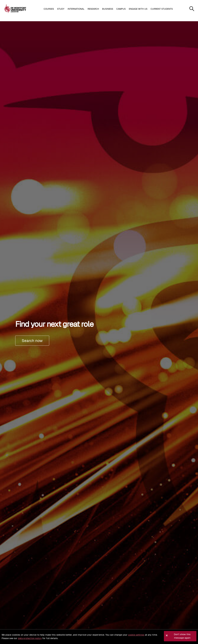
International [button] (76, 9)
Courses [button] (49, 9)
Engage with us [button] (138, 9)
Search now (32, 341)
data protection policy (30, 638)
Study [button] (61, 9)
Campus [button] (121, 9)
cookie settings (136, 635)
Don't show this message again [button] (182, 636)
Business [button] (108, 9)
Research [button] (93, 9)
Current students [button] (162, 9)
